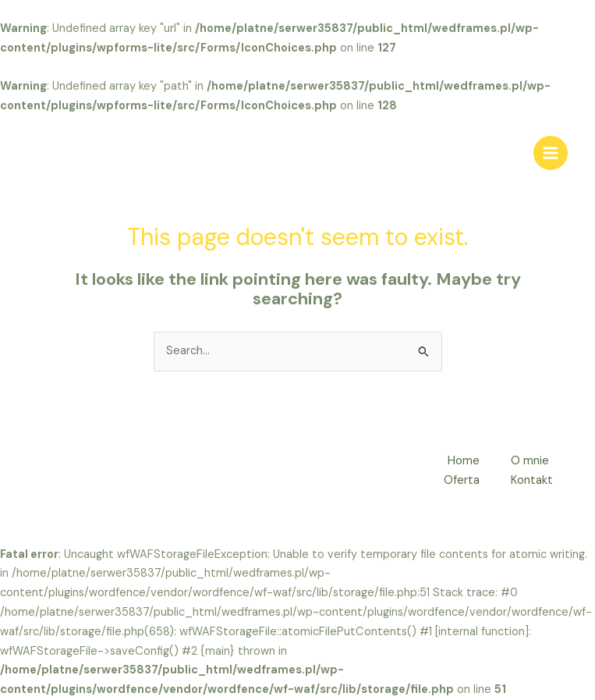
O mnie (530, 461)
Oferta (462, 480)
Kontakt (532, 480)
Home (464, 461)
